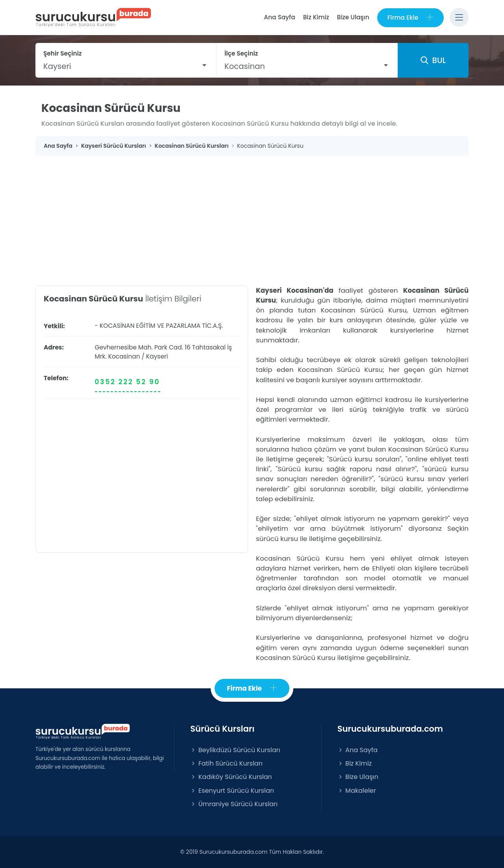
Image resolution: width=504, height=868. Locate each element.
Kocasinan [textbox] (245, 66)
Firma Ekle (410, 18)
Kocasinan (124, 356)
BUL (433, 60)
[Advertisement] (252, 215)
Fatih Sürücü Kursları (226, 763)
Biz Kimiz (316, 17)
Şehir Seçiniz (63, 53)
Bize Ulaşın (353, 17)
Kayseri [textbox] (57, 66)
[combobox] (126, 66)
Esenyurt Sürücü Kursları (232, 791)
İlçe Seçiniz (241, 53)
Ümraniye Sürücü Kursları (234, 804)
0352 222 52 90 (128, 382)
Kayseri (157, 356)
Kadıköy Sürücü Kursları (231, 777)
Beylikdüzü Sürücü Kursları (235, 750)
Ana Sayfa (279, 17)
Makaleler (357, 791)
